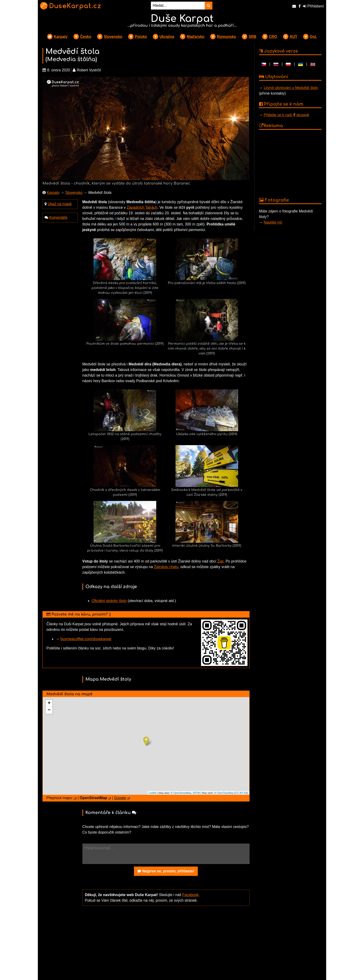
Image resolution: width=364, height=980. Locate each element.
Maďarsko (195, 37)
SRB (253, 37)
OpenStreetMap (182, 793)
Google (120, 798)
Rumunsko (226, 37)
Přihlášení (313, 6)
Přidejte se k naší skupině (286, 115)
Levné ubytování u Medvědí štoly (291, 88)
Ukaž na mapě (60, 204)
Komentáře (58, 217)
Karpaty (61, 37)
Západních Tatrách (142, 207)
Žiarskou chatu (166, 567)
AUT (294, 37)
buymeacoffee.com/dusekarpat (86, 639)
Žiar (220, 561)
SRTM (196, 793)
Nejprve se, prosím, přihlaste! (166, 871)
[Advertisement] (166, 946)
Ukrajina (167, 37)
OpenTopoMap (225, 793)
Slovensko (113, 37)
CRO (273, 37)
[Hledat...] (178, 6)
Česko (86, 37)
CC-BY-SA (241, 793)
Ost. (313, 37)
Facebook (190, 895)
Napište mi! (273, 222)
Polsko (141, 37)
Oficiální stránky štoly (109, 601)
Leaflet (153, 793)
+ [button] (49, 703)
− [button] (49, 710)
